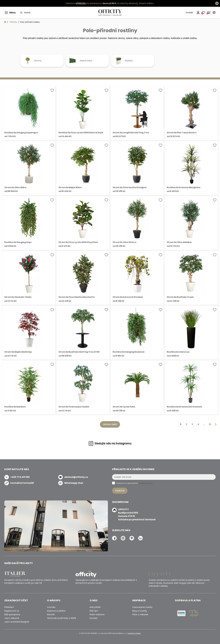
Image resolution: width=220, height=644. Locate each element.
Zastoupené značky (142, 607)
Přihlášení (9, 607)
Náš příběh (95, 607)
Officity (13, 22)
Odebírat (120, 491)
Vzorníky (51, 607)
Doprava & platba (56, 611)
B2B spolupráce (12, 614)
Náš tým (94, 611)
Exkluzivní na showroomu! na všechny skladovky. (102, 3)
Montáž (51, 614)
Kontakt (189, 13)
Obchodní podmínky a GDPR (62, 618)
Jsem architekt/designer (17, 622)
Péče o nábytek (140, 614)
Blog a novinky (140, 611)
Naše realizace (97, 614)
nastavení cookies (134, 633)
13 (210, 424)
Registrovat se (12, 611)
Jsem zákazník (12, 618)
